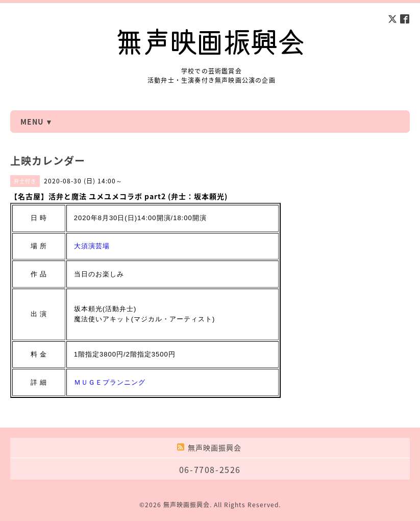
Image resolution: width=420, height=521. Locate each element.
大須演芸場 (92, 246)
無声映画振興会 (187, 505)
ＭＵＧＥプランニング (110, 382)
